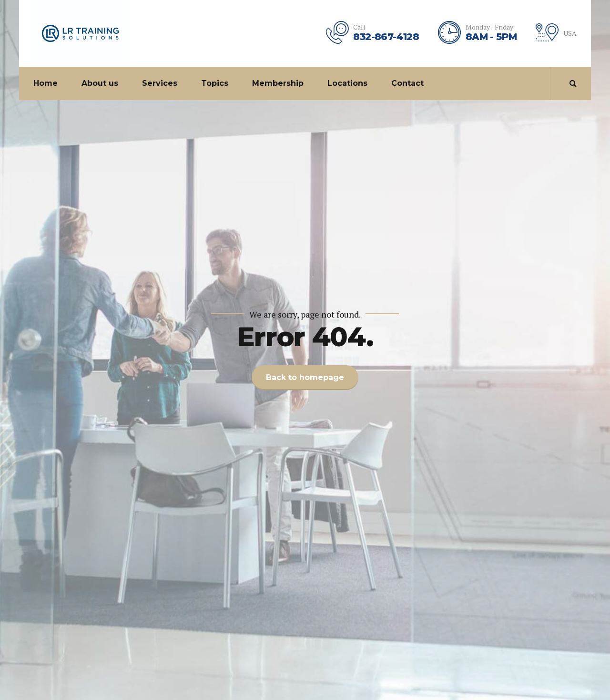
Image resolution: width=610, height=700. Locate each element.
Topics (215, 83)
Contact (407, 83)
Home (46, 83)
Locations (347, 83)
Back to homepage (305, 377)
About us (100, 83)
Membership (278, 83)
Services (160, 83)
